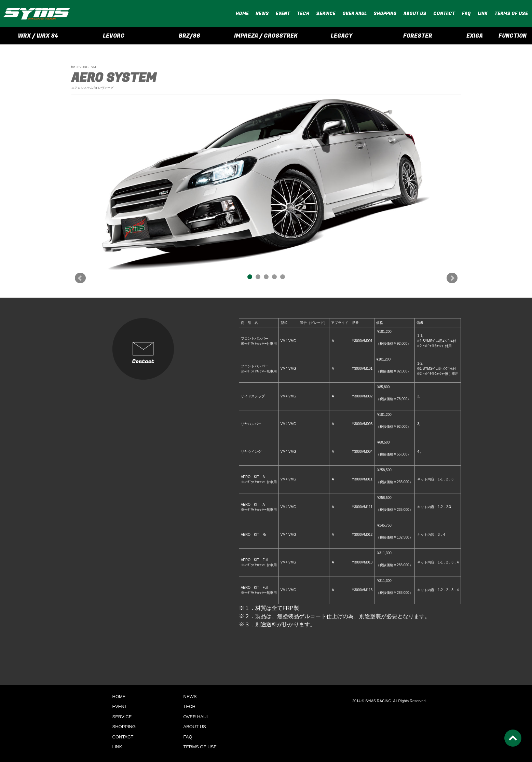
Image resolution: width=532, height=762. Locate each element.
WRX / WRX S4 (38, 36)
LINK (483, 13)
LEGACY (342, 36)
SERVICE (326, 13)
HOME (242, 13)
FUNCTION (513, 36)
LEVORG (114, 36)
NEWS (262, 13)
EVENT (283, 13)
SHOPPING (385, 13)
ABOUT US (415, 13)
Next (452, 278)
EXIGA (475, 36)
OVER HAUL (354, 13)
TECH (303, 13)
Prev (80, 278)
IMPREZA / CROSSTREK (266, 36)
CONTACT (444, 13)
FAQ (466, 13)
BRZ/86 (190, 36)
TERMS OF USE (511, 13)
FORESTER (418, 36)
